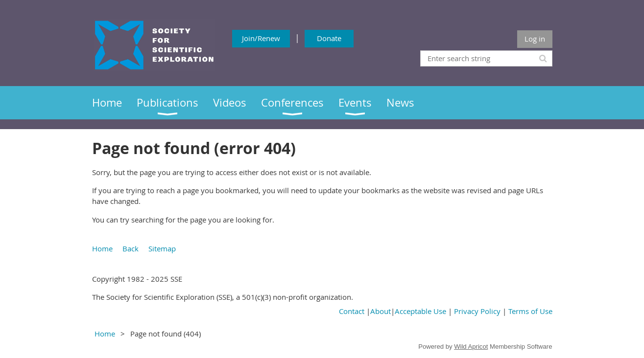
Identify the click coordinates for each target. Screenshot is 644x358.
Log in (535, 39)
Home (102, 248)
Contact (352, 311)
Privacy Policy (477, 311)
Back (131, 248)
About (381, 311)
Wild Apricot (471, 347)
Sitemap (162, 248)
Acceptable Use (420, 311)
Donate (329, 38)
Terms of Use (530, 311)
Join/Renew (261, 38)
